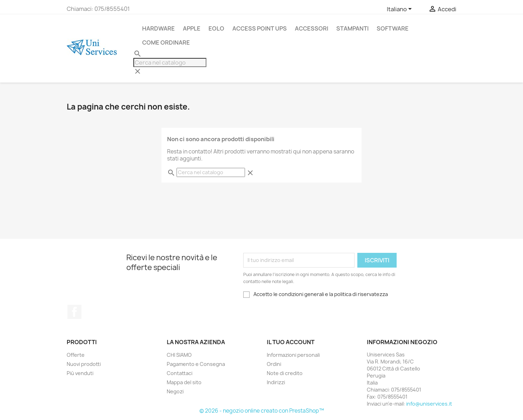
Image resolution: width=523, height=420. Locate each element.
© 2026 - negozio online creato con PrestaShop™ (262, 411)
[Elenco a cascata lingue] (400, 9)
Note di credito (285, 373)
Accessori (312, 28)
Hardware (158, 28)
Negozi (175, 391)
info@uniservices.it (429, 404)
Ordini (274, 364)
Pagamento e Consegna (196, 364)
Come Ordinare (166, 42)
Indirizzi (276, 382)
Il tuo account (291, 342)
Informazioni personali (293, 355)
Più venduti (80, 373)
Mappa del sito (184, 382)
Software (393, 28)
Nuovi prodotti (84, 364)
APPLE (192, 28)
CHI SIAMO (179, 355)
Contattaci (180, 373)
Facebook (74, 312)
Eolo (216, 28)
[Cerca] (170, 63)
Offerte (76, 355)
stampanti (352, 28)
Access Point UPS (260, 28)
